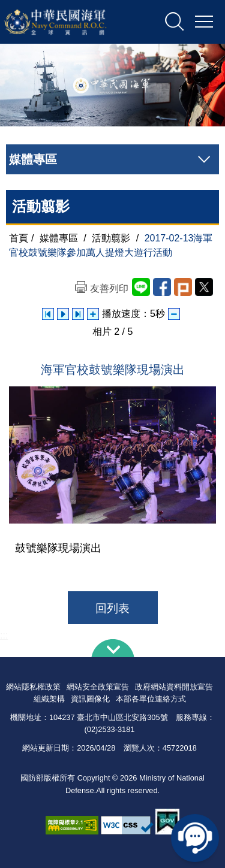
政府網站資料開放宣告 (174, 687)
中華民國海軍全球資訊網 (68, 22)
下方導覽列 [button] (113, 648)
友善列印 (109, 288)
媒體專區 (59, 238)
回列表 (112, 608)
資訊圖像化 (90, 699)
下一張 (78, 314)
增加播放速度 (93, 314)
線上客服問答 (195, 838)
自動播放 (63, 314)
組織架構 (49, 699)
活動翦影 (111, 238)
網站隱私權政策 (33, 687)
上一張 (48, 314)
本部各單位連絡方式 (151, 699)
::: (4, 635)
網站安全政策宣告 (98, 687)
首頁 (19, 238)
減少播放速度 (174, 314)
